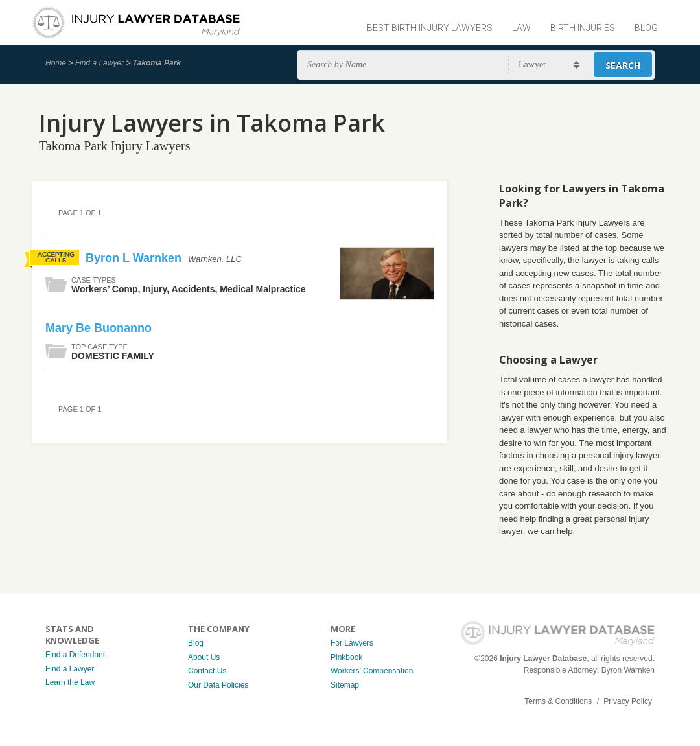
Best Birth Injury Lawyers (430, 28)
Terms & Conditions (558, 701)
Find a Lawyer (99, 63)
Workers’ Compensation (372, 671)
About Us (204, 657)
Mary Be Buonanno (99, 328)
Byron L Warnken (135, 258)
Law (521, 28)
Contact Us (207, 671)
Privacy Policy (628, 701)
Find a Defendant (75, 655)
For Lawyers (352, 643)
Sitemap (345, 685)
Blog (646, 28)
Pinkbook (346, 657)
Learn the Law (70, 682)
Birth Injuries (583, 28)
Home (56, 63)
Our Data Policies (218, 685)
